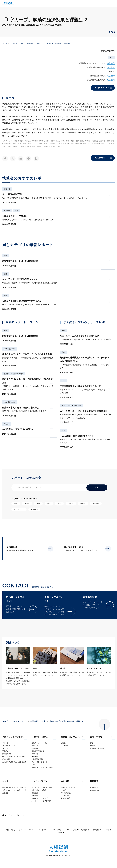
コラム (7, 424)
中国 (38, 504)
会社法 (83, 504)
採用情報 (94, 781)
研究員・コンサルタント (72, 737)
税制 (63, 352)
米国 (63, 331)
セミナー (6, 781)
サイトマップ (58, 830)
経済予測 (7, 189)
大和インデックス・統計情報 (78, 830)
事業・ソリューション (13, 737)
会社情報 (65, 781)
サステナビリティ (40, 781)
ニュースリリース (11, 815)
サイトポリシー (44, 830)
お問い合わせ (11, 830)
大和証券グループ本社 (102, 830)
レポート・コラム (17, 43)
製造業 (27, 504)
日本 (39, 43)
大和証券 (60, 832)
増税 (49, 504)
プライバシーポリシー (27, 830)
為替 (59, 504)
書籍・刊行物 (96, 737)
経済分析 (30, 43)
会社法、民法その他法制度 (14, 374)
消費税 (71, 504)
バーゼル (34, 509)
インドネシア (19, 509)
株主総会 (96, 504)
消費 (16, 504)
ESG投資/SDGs (10, 349)
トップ (5, 43)
